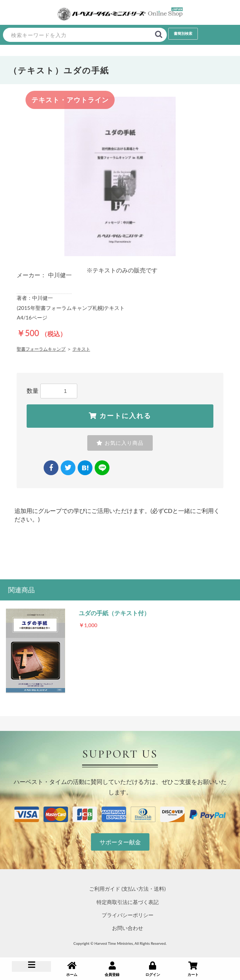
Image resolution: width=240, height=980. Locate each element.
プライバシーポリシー (128, 915)
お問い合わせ (128, 928)
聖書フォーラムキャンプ (41, 349)
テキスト (81, 349)
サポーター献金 (120, 842)
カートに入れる (120, 416)
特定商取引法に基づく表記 (128, 902)
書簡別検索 (183, 33)
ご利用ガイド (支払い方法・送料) (127, 889)
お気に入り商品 (120, 443)
